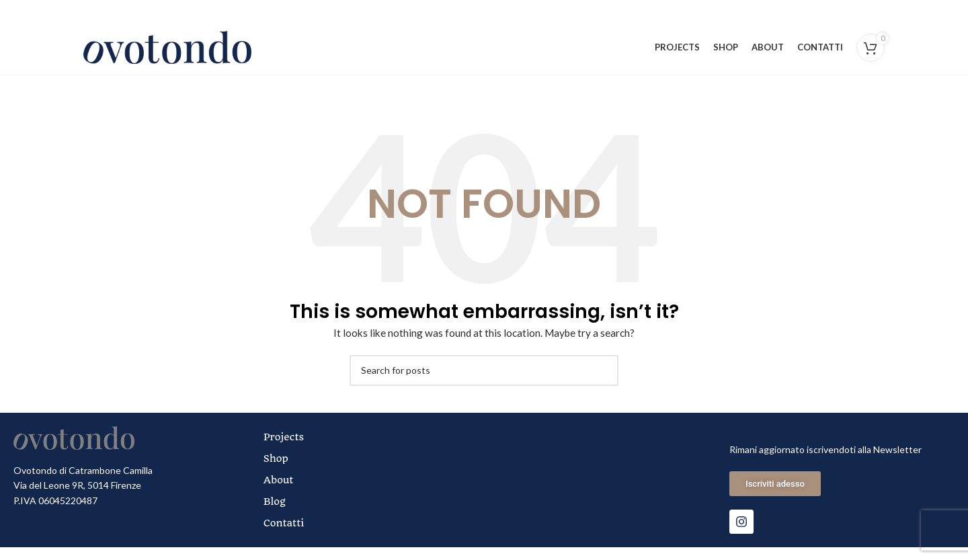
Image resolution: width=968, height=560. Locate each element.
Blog (277, 514)
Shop (278, 471)
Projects (286, 450)
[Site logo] (167, 53)
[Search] (484, 383)
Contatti (286, 536)
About (281, 493)
